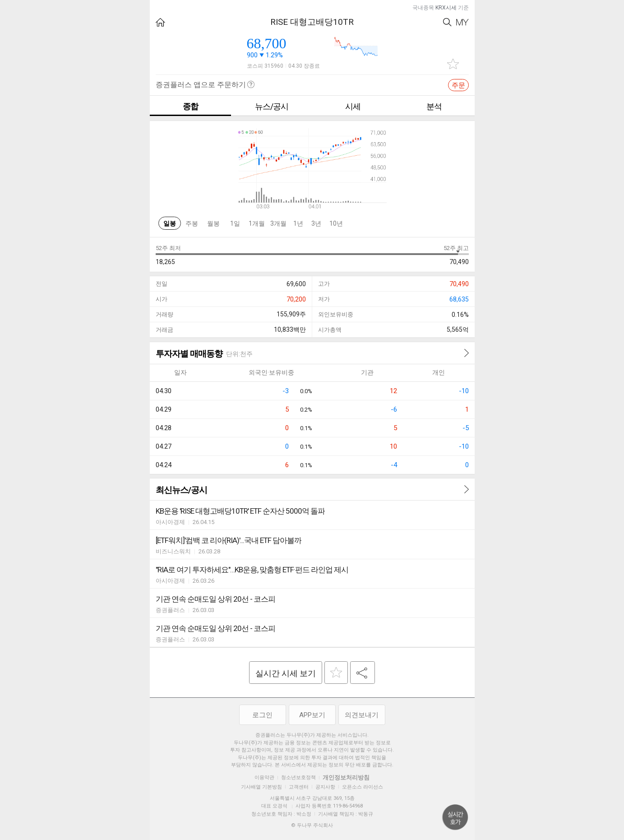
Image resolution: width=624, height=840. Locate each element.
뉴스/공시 (272, 106)
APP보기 (312, 715)
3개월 (278, 223)
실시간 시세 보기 (286, 673)
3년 (316, 223)
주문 (458, 85)
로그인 (262, 715)
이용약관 (264, 777)
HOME (160, 22)
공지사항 (325, 787)
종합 (190, 106)
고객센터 (299, 787)
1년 (298, 223)
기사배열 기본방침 (261, 787)
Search (447, 22)
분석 (434, 106)
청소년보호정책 (298, 777)
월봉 (213, 223)
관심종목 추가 (453, 64)
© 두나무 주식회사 (312, 825)
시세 (353, 106)
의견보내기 (362, 715)
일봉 (170, 223)
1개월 (257, 223)
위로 (455, 817)
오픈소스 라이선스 (363, 787)
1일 (235, 223)
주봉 (192, 223)
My (462, 22)
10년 (336, 223)
